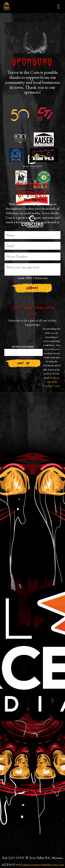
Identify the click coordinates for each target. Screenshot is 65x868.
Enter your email (23, 347)
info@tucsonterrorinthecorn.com (41, 865)
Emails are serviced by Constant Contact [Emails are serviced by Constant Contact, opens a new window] (52, 382)
